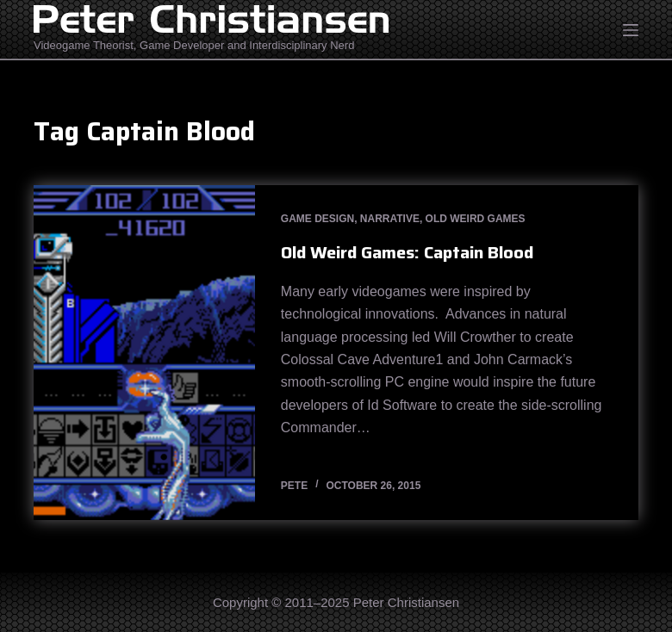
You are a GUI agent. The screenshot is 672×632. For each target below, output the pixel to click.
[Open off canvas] (631, 30)
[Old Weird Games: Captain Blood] (144, 353)
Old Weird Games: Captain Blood (407, 252)
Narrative (390, 219)
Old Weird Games (476, 219)
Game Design (317, 219)
